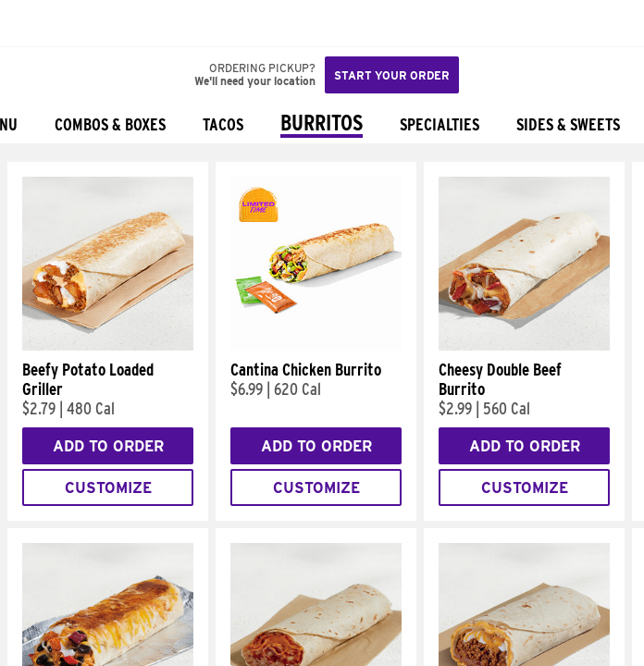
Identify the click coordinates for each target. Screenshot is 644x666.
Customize (108, 488)
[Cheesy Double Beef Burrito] (524, 346)
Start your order (392, 75)
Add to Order (108, 446)
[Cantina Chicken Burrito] (316, 346)
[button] (76, 23)
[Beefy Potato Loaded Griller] (108, 346)
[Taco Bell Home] (32, 23)
